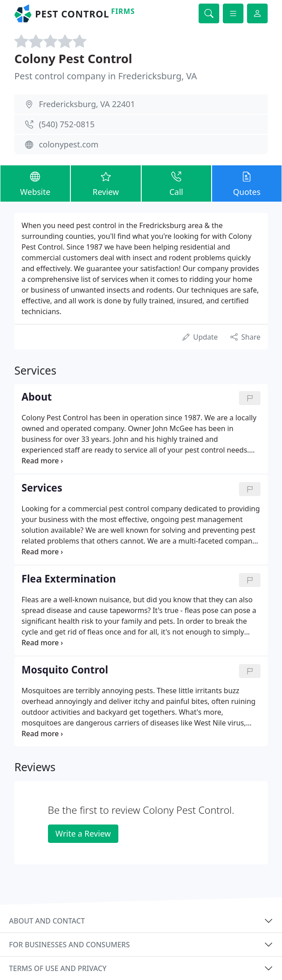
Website (35, 183)
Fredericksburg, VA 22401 (87, 104)
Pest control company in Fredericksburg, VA (106, 76)
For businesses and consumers (69, 945)
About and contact (47, 921)
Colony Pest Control (73, 58)
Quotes (247, 183)
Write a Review (83, 833)
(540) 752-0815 (67, 124)
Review (106, 183)
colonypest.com (69, 144)
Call (176, 183)
